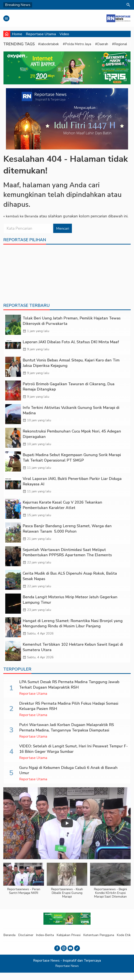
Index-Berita (47, 942)
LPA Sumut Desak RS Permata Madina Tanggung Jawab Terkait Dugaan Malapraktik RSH (69, 692)
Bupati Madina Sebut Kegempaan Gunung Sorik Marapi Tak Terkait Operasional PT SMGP (72, 461)
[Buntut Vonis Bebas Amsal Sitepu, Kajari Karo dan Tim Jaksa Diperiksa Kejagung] (13, 369)
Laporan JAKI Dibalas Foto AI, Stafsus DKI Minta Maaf (71, 343)
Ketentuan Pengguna (104, 942)
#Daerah (108, 44)
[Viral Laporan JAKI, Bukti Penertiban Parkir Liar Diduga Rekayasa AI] (13, 489)
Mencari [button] (63, 229)
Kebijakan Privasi (72, 942)
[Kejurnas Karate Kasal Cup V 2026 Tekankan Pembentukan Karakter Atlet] (13, 513)
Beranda (10, 942)
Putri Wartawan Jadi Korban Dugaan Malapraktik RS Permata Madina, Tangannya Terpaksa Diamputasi (67, 735)
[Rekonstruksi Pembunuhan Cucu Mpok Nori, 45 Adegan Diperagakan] (13, 441)
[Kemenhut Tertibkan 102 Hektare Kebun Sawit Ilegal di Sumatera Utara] (13, 658)
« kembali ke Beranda (22, 217)
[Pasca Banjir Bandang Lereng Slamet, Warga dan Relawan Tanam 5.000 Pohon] (13, 538)
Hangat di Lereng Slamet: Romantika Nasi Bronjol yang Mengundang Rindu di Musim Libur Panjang (73, 630)
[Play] (67, 831)
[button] (24, 888)
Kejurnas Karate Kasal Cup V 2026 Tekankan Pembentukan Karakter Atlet (62, 509)
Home (17, 34)
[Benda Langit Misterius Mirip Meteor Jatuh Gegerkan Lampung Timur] (13, 610)
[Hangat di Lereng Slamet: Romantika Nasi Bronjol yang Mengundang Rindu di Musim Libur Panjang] (13, 634)
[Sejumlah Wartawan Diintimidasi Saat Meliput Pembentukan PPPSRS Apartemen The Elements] (13, 562)
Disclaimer (27, 942)
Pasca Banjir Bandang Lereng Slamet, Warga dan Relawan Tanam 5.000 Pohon (67, 534)
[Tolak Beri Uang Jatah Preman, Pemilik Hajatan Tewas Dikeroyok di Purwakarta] (13, 326)
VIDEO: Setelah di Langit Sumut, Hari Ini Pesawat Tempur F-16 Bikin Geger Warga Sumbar (74, 756)
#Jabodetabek (50, 44)
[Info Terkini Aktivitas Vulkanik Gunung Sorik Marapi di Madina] (13, 417)
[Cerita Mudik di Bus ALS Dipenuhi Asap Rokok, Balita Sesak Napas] (13, 586)
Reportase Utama (41, 34)
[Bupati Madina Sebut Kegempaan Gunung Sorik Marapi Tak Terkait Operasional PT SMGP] (13, 465)
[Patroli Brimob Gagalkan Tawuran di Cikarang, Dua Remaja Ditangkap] (13, 393)
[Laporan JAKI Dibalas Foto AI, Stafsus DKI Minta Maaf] (13, 347)
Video (64, 34)
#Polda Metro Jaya (81, 44)
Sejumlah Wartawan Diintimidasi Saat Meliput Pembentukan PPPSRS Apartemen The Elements (67, 558)
